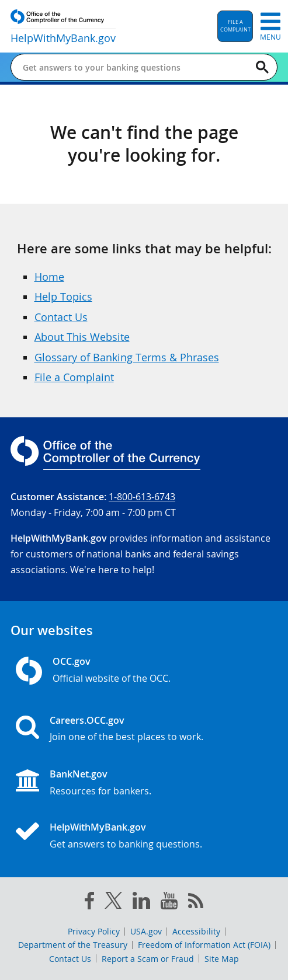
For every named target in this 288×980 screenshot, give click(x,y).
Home (49, 277)
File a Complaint (74, 377)
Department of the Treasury (73, 945)
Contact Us (61, 317)
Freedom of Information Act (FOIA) (204, 945)
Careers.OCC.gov (87, 720)
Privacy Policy (94, 931)
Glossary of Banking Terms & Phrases (127, 357)
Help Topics (63, 297)
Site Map (222, 959)
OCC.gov (72, 661)
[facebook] (89, 903)
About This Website (82, 337)
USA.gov (146, 931)
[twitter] (113, 903)
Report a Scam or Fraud (148, 959)
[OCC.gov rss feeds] (196, 903)
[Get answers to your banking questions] (124, 67)
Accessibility (196, 931)
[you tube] (169, 903)
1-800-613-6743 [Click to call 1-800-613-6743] (142, 497)
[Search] (262, 67)
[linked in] (141, 903)
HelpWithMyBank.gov (98, 827)
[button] (235, 26)
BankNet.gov (79, 774)
